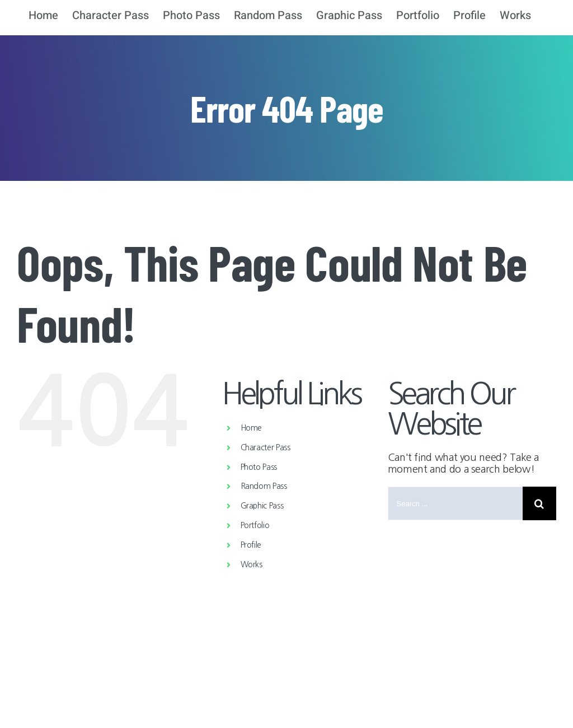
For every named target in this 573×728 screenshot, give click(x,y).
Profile (251, 545)
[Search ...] (455, 503)
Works (252, 564)
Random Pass (264, 486)
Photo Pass (259, 467)
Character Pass (266, 447)
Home (252, 428)
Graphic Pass (262, 506)
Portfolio (255, 525)
